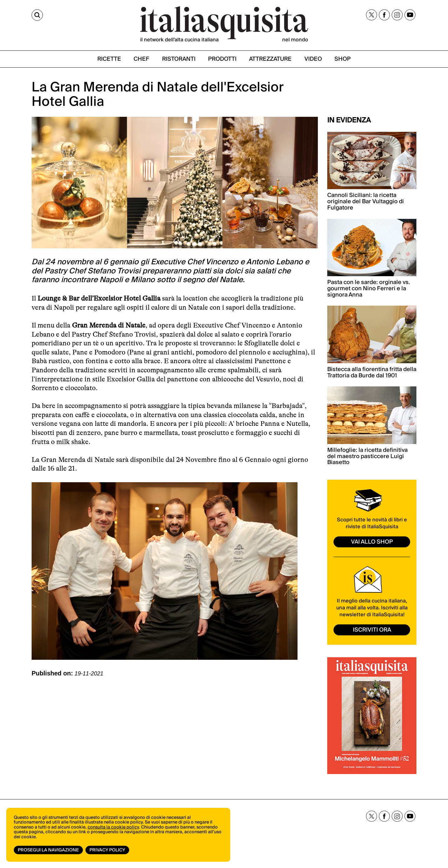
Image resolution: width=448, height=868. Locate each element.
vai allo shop (372, 542)
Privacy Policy (107, 850)
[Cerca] (37, 15)
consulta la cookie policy (113, 827)
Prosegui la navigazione (48, 850)
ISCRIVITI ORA (372, 630)
